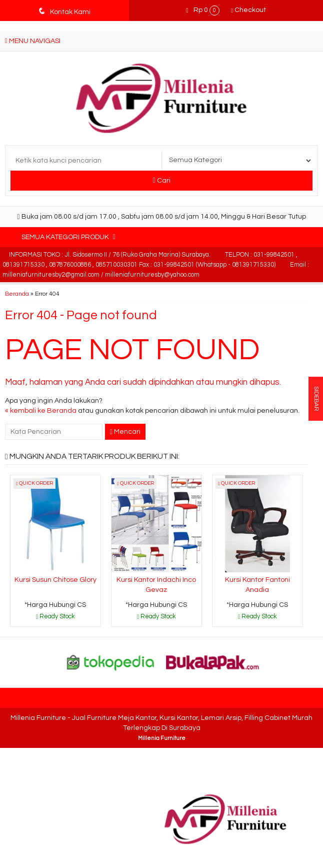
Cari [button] (161, 180)
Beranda (17, 294)
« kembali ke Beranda (41, 411)
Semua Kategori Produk (68, 237)
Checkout (248, 10)
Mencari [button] (125, 432)
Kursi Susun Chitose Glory (55, 580)
